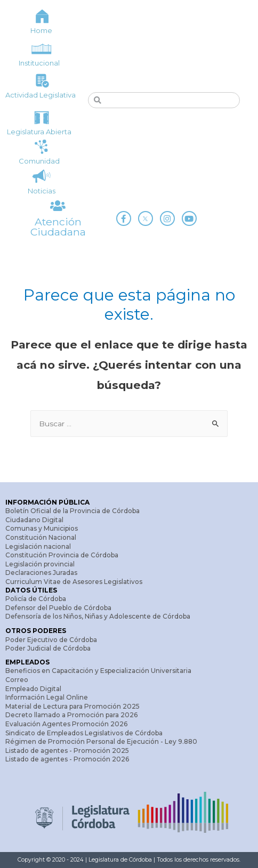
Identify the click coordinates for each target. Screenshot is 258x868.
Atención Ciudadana (58, 227)
